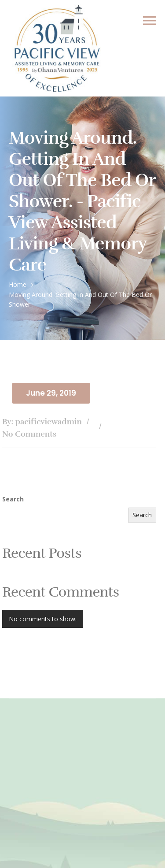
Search (13, 499)
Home (18, 284)
